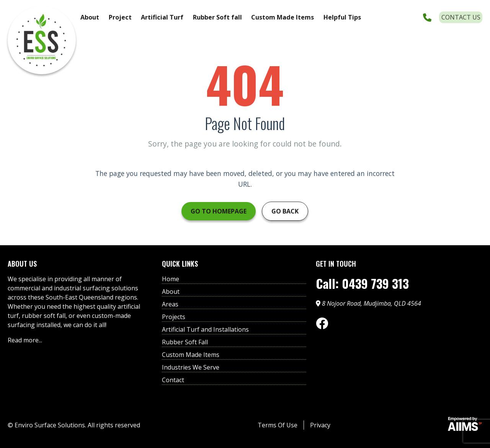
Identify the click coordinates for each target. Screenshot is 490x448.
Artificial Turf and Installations (205, 329)
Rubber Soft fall (217, 17)
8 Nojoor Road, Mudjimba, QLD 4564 (368, 303)
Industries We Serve (191, 367)
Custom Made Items (283, 17)
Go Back (285, 211)
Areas (170, 304)
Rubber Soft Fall (185, 342)
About (90, 17)
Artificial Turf (162, 17)
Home (171, 279)
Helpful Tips (342, 17)
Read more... (25, 340)
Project (120, 17)
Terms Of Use (278, 425)
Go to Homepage (219, 211)
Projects (174, 317)
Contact (173, 380)
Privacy (320, 425)
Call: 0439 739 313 (362, 283)
